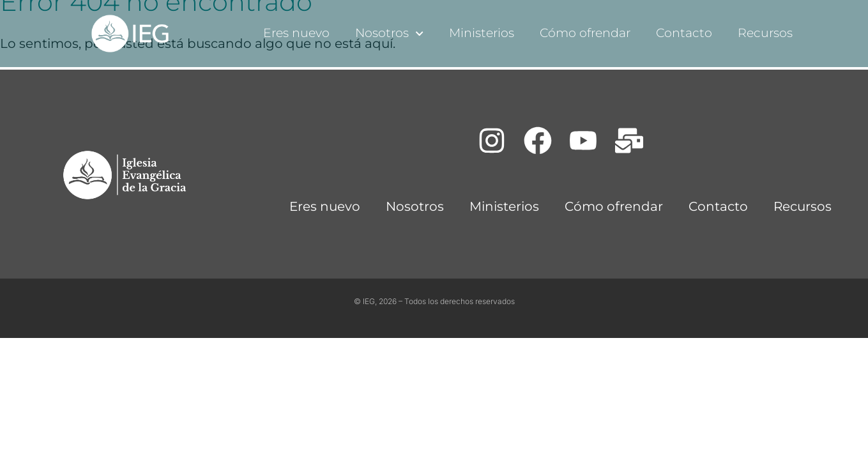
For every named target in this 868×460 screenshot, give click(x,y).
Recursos (765, 33)
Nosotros (389, 34)
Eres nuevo (296, 33)
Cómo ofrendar (585, 33)
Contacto (684, 33)
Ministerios (482, 33)
